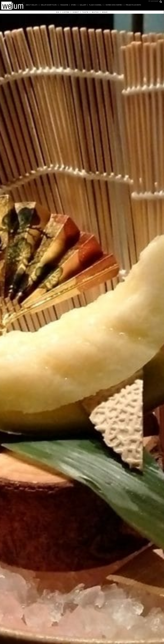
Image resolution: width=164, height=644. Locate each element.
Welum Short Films (49, 5)
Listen (66, 12)
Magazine (64, 5)
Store (73, 5)
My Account (153, 1)
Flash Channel (95, 5)
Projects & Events (133, 5)
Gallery (83, 5)
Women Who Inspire (114, 5)
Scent (76, 12)
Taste (85, 12)
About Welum (31, 5)
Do (58, 12)
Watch (95, 12)
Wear (105, 12)
